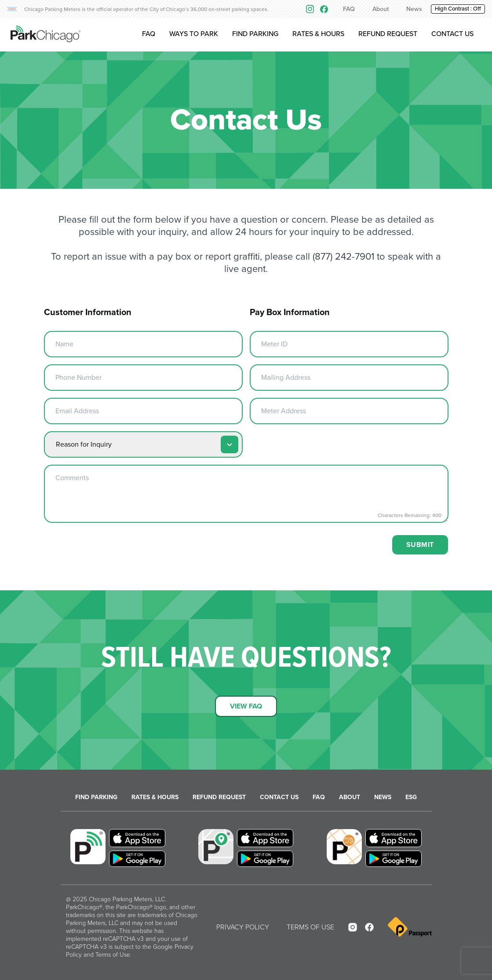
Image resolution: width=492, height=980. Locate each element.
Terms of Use (113, 955)
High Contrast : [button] (458, 9)
